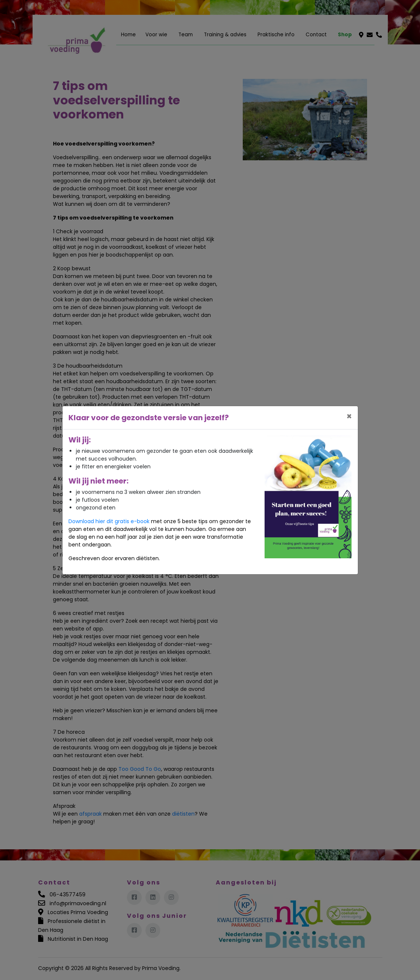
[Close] (349, 417)
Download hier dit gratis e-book (109, 521)
